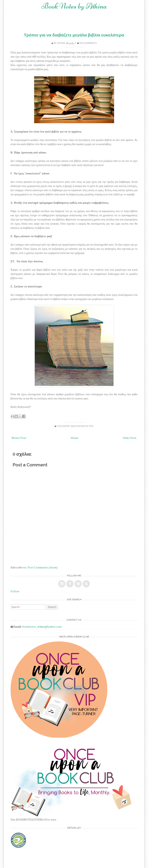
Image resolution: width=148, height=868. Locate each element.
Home (74, 438)
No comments (88, 43)
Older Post (130, 438)
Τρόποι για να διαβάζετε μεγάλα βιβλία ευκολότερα (74, 35)
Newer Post (19, 438)
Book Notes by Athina (74, 6)
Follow (15, 591)
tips (91, 426)
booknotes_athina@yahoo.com (42, 627)
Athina (61, 43)
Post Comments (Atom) (43, 567)
